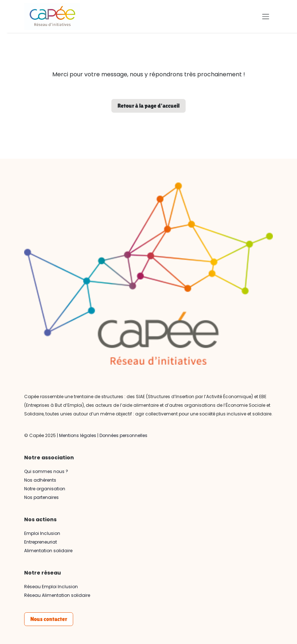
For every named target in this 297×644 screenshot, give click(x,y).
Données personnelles (123, 435)
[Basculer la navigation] (266, 16)
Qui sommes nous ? (46, 471)
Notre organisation (45, 489)
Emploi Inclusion (42, 533)
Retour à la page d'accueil (148, 106)
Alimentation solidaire (48, 551)
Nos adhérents (40, 480)
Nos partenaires (41, 497)
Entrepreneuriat (41, 542)
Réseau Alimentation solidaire (57, 595)
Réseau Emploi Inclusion (51, 587)
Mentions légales (78, 435)
